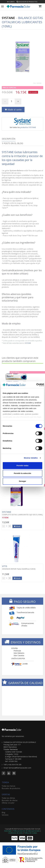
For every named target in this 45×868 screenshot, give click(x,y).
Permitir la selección (22, 473)
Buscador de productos (27, 2)
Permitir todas (23, 465)
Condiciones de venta (15, 833)
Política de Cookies (31, 833)
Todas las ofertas (8, 798)
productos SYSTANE (28, 127)
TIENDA (5, 782)
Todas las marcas (9, 786)
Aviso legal (8, 831)
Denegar (22, 481)
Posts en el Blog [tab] (12, 143)
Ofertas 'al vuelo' (8, 803)
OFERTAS (6, 794)
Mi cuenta (11, 2)
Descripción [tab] (9, 139)
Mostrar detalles (31, 458)
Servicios (5, 815)
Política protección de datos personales (26, 831)
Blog (3, 812)
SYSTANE (28, 343)
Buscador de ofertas (10, 800)
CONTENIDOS (8, 809)
